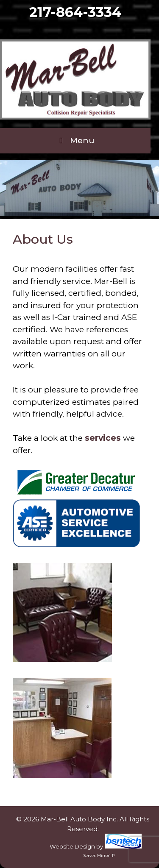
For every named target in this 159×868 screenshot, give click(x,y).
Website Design (72, 846)
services (103, 438)
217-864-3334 (75, 12)
